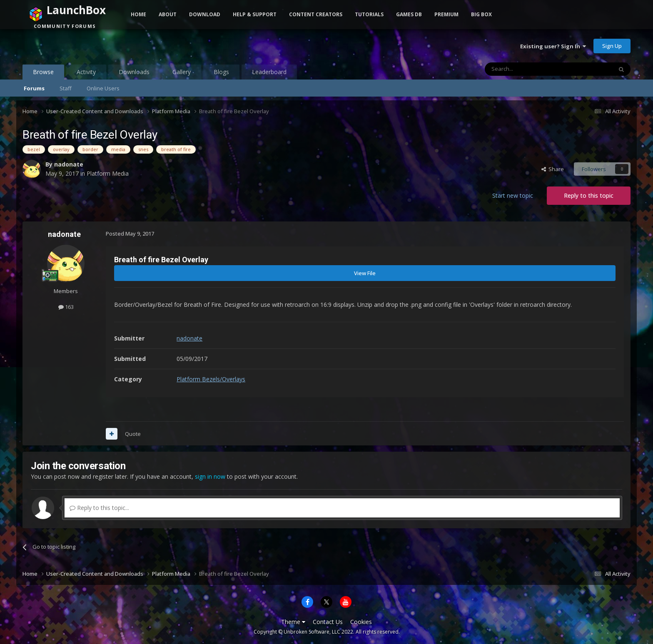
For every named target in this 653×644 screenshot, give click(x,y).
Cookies (361, 622)
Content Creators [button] (316, 14)
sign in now (210, 476)
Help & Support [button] (255, 14)
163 (66, 307)
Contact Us (328, 622)
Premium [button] (446, 14)
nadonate (69, 164)
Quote (133, 434)
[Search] (528, 69)
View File (365, 273)
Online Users (103, 88)
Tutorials (369, 14)
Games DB (409, 14)
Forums (34, 88)
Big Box (481, 14)
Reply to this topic (589, 195)
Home (138, 14)
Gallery (182, 72)
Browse (43, 74)
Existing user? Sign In (553, 46)
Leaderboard (269, 72)
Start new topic (513, 195)
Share (553, 169)
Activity (86, 72)
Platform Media (108, 173)
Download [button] (205, 14)
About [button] (168, 14)
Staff (66, 88)
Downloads (134, 72)
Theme (293, 622)
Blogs (221, 72)
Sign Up (612, 46)
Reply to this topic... (99, 508)
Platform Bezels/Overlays (211, 379)
